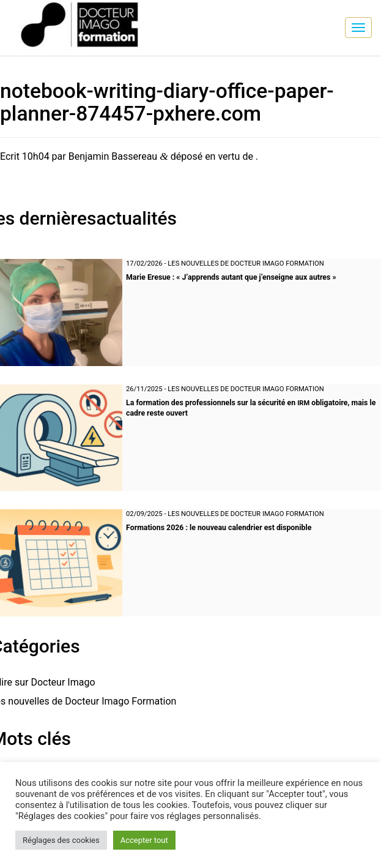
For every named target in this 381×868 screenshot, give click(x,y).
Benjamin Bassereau (113, 156)
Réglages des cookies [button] (61, 840)
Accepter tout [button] (144, 840)
